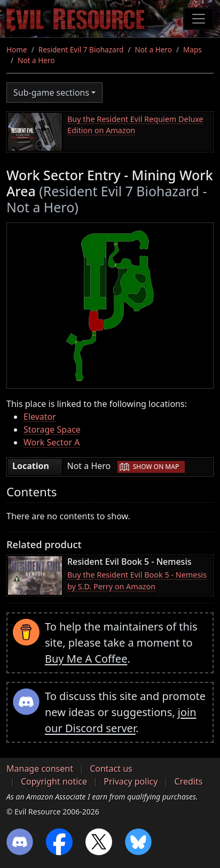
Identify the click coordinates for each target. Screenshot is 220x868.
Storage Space (52, 429)
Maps (192, 49)
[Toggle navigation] (199, 19)
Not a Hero (153, 49)
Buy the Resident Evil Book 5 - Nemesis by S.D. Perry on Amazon (137, 581)
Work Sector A (52, 442)
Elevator (40, 417)
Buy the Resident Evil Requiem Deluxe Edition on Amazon (135, 125)
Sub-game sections (51, 93)
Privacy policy (131, 781)
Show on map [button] (156, 467)
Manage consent (40, 769)
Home (17, 49)
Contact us (111, 769)
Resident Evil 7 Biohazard (81, 49)
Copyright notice (54, 781)
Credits (189, 781)
